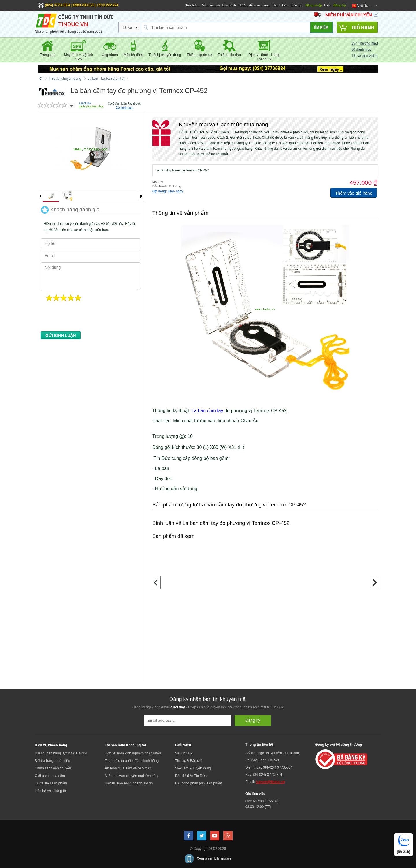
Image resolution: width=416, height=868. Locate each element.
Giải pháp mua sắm (50, 776)
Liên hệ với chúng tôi (51, 791)
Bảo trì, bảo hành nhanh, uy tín (129, 783)
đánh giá (85, 103)
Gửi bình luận (124, 108)
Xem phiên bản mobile (214, 858)
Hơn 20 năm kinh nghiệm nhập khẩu (133, 753)
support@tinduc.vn (270, 782)
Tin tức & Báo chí (188, 761)
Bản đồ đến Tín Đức (191, 776)
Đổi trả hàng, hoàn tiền (52, 761)
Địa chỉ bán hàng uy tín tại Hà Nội (61, 753)
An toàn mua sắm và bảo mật (128, 768)
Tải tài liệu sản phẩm (51, 783)
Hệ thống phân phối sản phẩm (198, 783)
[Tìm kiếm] (321, 27)
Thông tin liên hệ (259, 745)
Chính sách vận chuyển (53, 768)
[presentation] (85, 318)
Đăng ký (340, 5)
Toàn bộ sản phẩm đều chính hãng (132, 761)
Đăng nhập (314, 5)
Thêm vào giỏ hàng (354, 193)
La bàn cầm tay (207, 411)
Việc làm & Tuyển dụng (193, 768)
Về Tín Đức (184, 753)
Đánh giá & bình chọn (91, 106)
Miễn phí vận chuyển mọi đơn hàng (132, 776)
